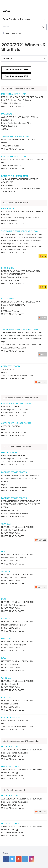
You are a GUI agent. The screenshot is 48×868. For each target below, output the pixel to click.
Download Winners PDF (16, 76)
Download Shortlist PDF (16, 69)
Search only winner (13, 33)
